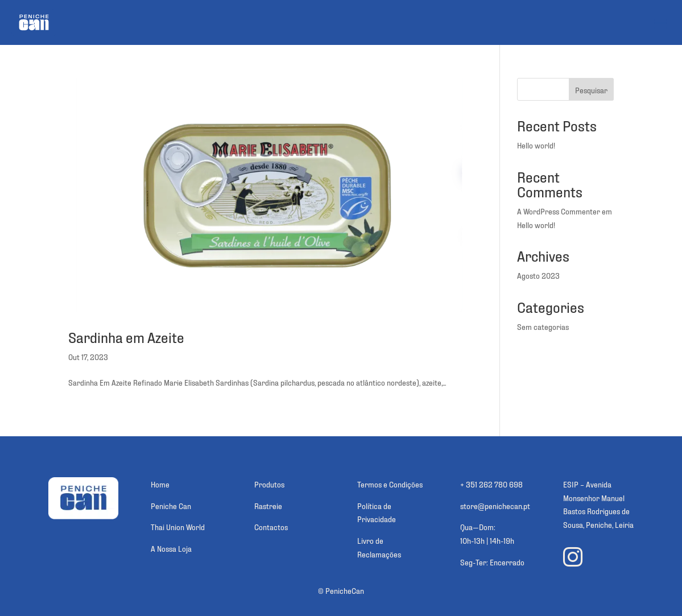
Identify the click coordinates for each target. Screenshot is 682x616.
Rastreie (268, 510)
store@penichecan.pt (495, 510)
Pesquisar (591, 95)
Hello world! (536, 150)
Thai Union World (178, 532)
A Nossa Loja (171, 553)
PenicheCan (345, 595)
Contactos (271, 532)
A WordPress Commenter (559, 216)
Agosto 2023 (538, 280)
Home (160, 489)
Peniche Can (171, 510)
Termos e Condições (390, 489)
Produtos (269, 489)
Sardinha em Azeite (126, 342)
